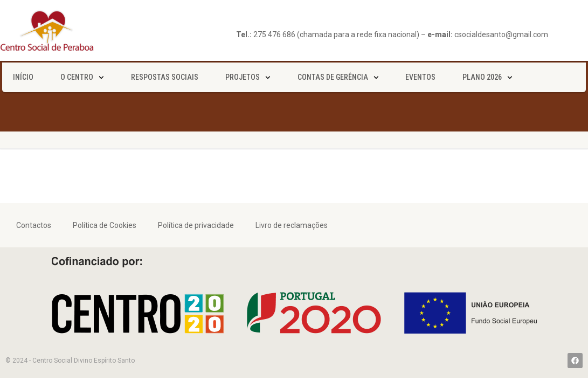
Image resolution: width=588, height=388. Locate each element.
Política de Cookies (105, 225)
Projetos (248, 78)
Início (23, 77)
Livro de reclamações (292, 225)
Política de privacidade (196, 225)
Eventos (420, 77)
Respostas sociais (165, 77)
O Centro (82, 78)
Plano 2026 (487, 78)
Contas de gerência (338, 78)
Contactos (34, 225)
